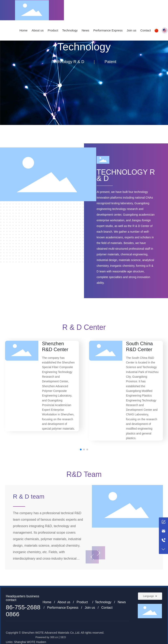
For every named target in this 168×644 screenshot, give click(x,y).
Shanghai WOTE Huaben (30, 642)
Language (148, 596)
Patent (110, 62)
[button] (81, 449)
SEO (63, 637)
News (122, 602)
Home (47, 602)
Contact (107, 608)
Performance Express (63, 608)
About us (64, 602)
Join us (90, 608)
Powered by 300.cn (47, 637)
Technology (103, 602)
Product (82, 602)
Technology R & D (68, 62)
